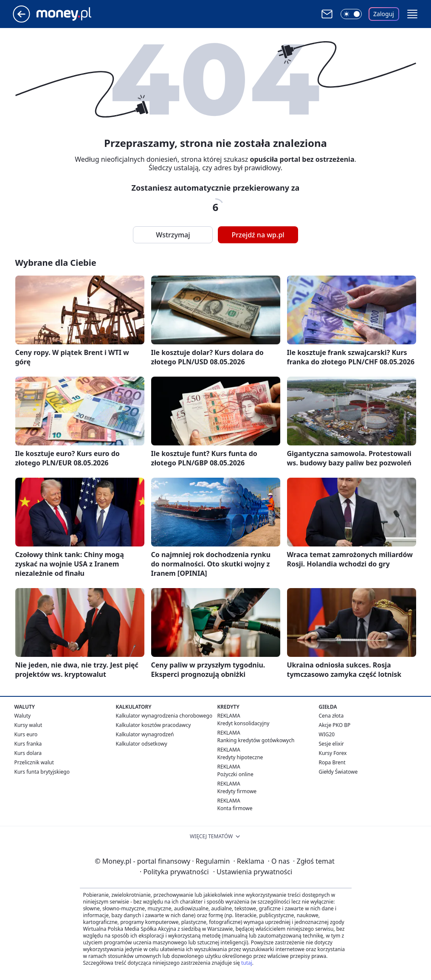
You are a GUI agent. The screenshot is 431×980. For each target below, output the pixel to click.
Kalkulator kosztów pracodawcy (154, 725)
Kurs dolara (28, 753)
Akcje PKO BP (335, 725)
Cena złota (331, 716)
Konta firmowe (235, 808)
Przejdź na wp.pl (258, 235)
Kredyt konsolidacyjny (244, 723)
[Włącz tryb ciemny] (351, 14)
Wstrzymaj (173, 235)
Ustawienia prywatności (253, 872)
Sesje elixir (331, 744)
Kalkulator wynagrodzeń (145, 734)
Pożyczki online (235, 774)
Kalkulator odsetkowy (142, 744)
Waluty (23, 716)
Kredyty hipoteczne (240, 757)
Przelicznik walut (34, 762)
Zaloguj (384, 14)
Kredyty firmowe (237, 791)
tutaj (247, 963)
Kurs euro (26, 734)
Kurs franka (28, 744)
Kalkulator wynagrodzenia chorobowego (164, 716)
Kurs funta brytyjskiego (42, 772)
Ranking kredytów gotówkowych (256, 740)
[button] (412, 14)
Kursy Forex (333, 753)
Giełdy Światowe (338, 772)
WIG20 (327, 734)
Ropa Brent (332, 762)
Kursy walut (28, 725)
